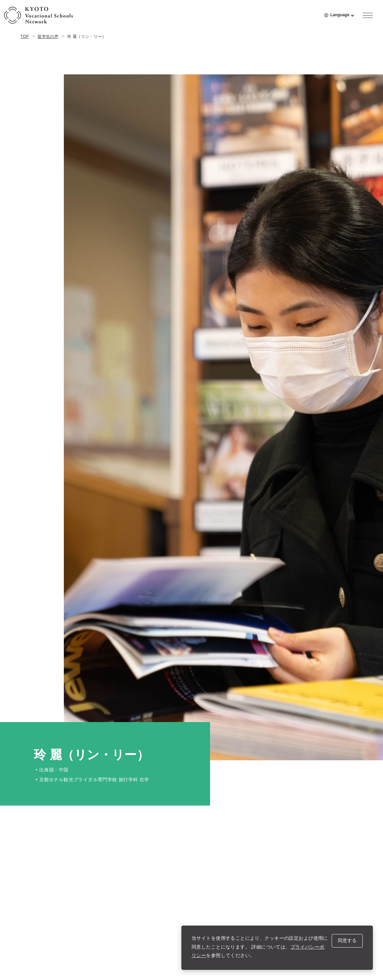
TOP (25, 37)
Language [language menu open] (342, 18)
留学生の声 (48, 37)
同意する (347, 940)
